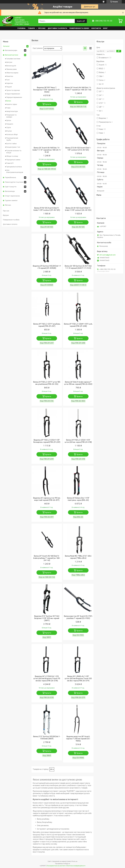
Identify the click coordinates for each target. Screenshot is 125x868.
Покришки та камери (11, 116)
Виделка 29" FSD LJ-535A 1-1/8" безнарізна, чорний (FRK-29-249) (47, 441)
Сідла (9, 127)
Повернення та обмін (79, 28)
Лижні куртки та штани (14, 182)
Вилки (9, 101)
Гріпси (9, 120)
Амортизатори (12, 111)
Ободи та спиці (12, 156)
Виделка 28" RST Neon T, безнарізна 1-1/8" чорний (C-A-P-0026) (47, 90)
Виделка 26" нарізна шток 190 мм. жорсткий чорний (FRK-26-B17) (47, 499)
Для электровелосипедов (15, 171)
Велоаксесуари (11, 50)
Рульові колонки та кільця (14, 152)
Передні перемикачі (14, 97)
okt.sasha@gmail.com (107, 255)
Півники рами (11, 69)
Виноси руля (11, 66)
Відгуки (6, 215)
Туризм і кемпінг (11, 200)
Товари (31, 28)
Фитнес (8, 205)
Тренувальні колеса (14, 167)
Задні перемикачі (13, 94)
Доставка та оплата (57, 28)
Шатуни (9, 62)
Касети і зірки (12, 104)
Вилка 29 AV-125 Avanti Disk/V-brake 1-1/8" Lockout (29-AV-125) (47, 209)
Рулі (8, 80)
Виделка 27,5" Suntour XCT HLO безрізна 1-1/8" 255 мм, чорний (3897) (47, 618)
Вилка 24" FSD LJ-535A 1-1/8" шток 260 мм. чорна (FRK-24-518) (78, 441)
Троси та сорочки (13, 90)
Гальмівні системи (13, 59)
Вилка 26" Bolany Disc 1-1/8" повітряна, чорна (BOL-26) (78, 499)
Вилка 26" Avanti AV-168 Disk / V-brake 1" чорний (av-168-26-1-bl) (78, 89)
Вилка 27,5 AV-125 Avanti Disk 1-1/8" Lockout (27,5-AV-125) (78, 149)
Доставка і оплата (10, 224)
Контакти (96, 28)
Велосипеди (10, 191)
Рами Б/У (10, 163)
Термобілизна (11, 177)
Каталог (6, 46)
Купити (48, 104)
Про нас (42, 28)
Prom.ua (74, 861)
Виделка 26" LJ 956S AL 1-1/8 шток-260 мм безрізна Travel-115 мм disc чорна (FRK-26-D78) (47, 679)
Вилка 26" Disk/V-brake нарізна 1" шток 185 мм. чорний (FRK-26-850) (78, 383)
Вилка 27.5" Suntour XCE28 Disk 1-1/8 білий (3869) (47, 738)
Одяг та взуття (11, 187)
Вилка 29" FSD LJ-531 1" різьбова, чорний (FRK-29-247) (47, 325)
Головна (21, 28)
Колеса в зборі (12, 134)
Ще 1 (101, 111)
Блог (105, 28)
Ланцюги (10, 124)
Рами (8, 108)
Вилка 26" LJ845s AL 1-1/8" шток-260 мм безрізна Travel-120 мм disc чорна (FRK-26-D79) (78, 679)
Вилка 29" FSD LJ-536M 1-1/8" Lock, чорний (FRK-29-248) (78, 325)
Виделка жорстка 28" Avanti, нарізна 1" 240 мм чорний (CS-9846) (78, 739)
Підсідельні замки (13, 160)
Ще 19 (101, 84)
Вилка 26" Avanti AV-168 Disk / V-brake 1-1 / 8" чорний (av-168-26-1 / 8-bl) (47, 150)
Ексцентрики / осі (13, 147)
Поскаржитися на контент (56, 866)
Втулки (9, 131)
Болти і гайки (11, 144)
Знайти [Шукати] (80, 21)
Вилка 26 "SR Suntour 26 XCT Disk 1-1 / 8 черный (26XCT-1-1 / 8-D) (78, 267)
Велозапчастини (12, 55)
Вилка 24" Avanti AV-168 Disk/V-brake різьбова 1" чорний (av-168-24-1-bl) (47, 558)
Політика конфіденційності (76, 866)
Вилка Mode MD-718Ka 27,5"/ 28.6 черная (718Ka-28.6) (78, 557)
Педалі (9, 87)
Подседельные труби (12, 139)
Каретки (10, 83)
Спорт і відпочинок (12, 196)
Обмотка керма (12, 73)
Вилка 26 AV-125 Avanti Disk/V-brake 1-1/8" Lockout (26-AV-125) (78, 209)
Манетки (10, 76)
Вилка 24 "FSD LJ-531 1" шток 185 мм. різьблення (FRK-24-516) (47, 383)
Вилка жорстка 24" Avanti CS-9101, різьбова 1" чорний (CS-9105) (78, 617)
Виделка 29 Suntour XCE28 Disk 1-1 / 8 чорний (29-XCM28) (47, 267)
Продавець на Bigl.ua (63, 864)
